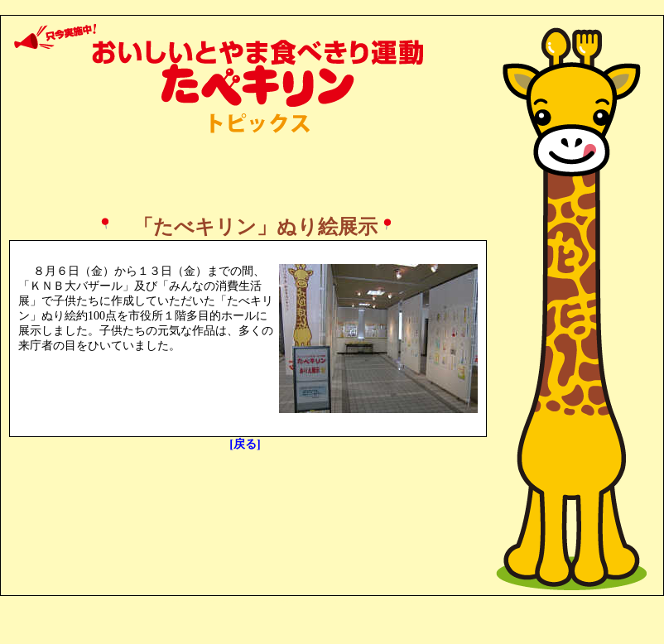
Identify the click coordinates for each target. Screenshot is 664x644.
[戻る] (245, 444)
